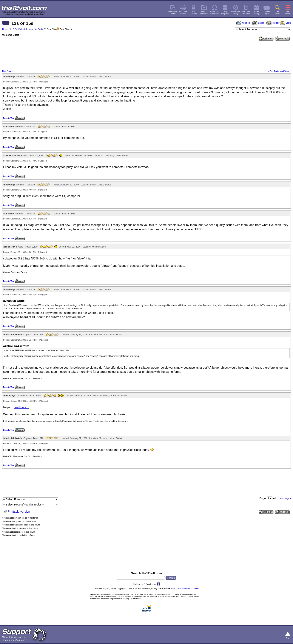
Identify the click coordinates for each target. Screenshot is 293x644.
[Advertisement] (146, 55)
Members (243, 23)
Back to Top (8, 118)
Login (285, 23)
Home (5, 29)
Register (273, 23)
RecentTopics (267, 13)
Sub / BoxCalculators (246, 13)
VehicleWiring (256, 13)
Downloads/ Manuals (204, 13)
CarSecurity (194, 13)
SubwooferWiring (236, 13)
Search (258, 23)
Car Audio (39, 29)
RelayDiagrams (225, 13)
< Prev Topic (273, 71)
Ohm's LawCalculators (215, 13)
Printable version (19, 512)
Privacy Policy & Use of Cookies (185, 588)
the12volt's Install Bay (21, 29)
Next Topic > (285, 71)
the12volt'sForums (173, 13)
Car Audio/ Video (183, 13)
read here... (21, 407)
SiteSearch (277, 13)
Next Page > (8, 71)
